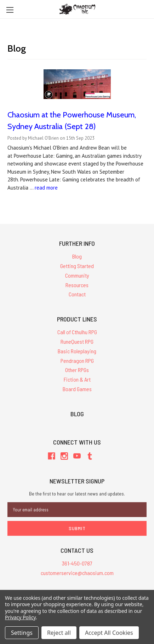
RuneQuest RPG (77, 341)
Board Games (77, 389)
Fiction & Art (77, 379)
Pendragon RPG (77, 361)
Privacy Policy (20, 617)
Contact (77, 294)
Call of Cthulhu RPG (77, 332)
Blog (77, 256)
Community (77, 275)
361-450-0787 (77, 563)
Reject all (59, 633)
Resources (77, 285)
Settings (22, 633)
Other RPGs (77, 370)
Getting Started (77, 266)
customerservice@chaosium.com (77, 573)
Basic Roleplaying (77, 351)
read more (46, 188)
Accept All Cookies (109, 633)
